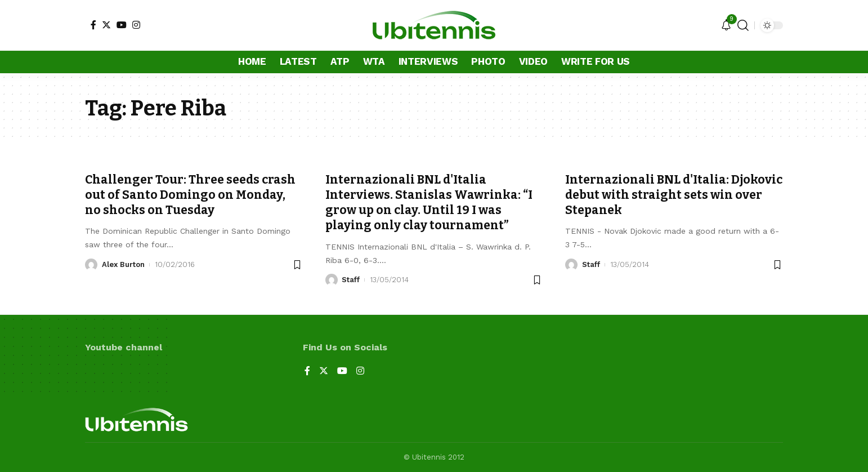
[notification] (726, 26)
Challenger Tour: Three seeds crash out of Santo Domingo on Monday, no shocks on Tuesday (190, 195)
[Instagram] (136, 25)
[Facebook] (93, 25)
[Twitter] (106, 25)
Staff (351, 280)
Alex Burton (123, 264)
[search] (743, 25)
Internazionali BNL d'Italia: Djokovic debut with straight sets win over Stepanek (674, 195)
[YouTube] (122, 25)
